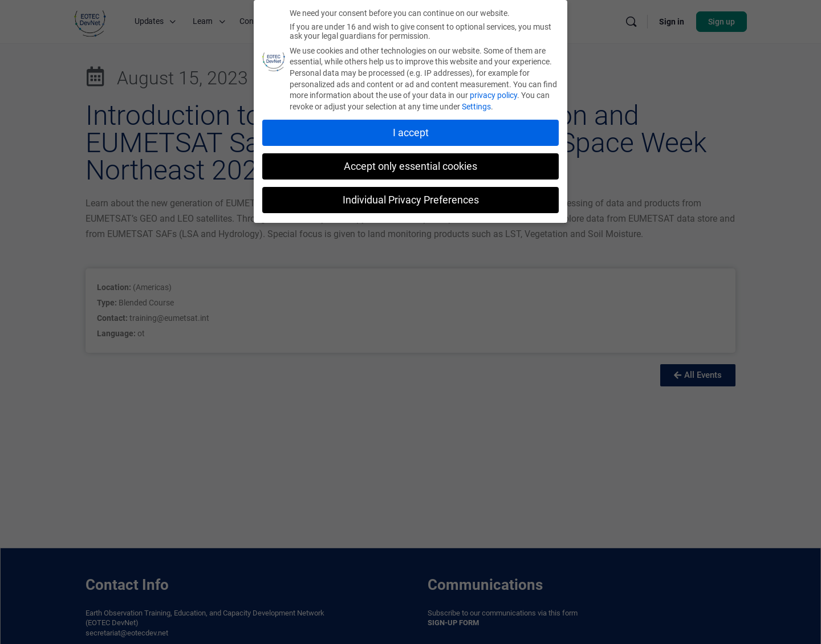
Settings (476, 107)
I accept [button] (411, 133)
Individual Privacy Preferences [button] (411, 200)
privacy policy (493, 95)
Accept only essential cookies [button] (410, 166)
